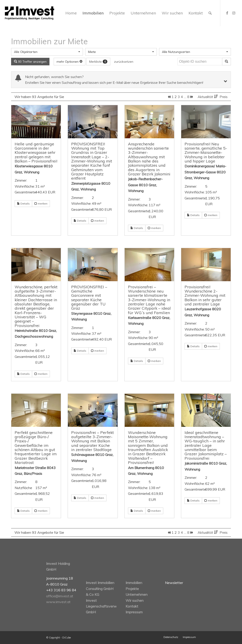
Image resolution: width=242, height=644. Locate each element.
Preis (224, 97)
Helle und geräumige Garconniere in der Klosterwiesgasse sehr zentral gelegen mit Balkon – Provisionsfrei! (36, 152)
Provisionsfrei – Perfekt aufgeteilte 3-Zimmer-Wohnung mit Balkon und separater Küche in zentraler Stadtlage (92, 441)
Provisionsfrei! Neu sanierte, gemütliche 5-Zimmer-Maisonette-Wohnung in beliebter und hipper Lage (206, 152)
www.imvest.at (58, 602)
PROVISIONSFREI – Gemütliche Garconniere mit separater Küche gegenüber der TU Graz (89, 298)
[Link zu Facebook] (227, 13)
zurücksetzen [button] (124, 62)
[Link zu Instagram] (234, 13)
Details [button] (23, 204)
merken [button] (41, 204)
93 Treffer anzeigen (30, 62)
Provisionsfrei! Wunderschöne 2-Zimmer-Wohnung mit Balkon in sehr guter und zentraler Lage (205, 295)
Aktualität (208, 97)
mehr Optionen (70, 62)
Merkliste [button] (98, 62)
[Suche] (210, 13)
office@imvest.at (60, 596)
